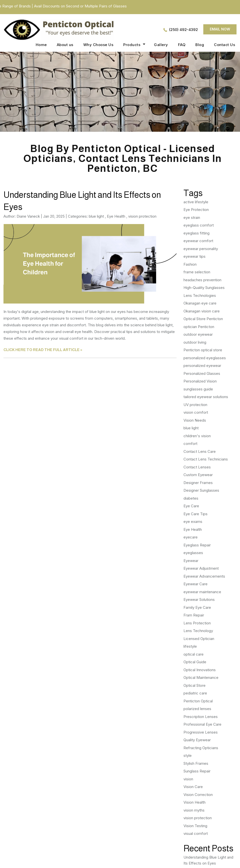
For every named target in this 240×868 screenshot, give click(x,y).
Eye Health (116, 216)
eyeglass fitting (196, 233)
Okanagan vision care (202, 311)
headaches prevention (202, 280)
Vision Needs (195, 420)
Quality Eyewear (197, 740)
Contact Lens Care (200, 451)
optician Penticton (199, 327)
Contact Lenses (197, 467)
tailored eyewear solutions (206, 397)
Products (132, 45)
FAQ (182, 45)
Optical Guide (195, 662)
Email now (220, 29)
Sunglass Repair (197, 771)
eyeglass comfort (199, 225)
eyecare (191, 537)
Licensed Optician (199, 639)
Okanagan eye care (200, 303)
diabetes (191, 498)
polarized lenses (197, 709)
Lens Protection (197, 623)
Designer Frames (198, 483)
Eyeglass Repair (197, 545)
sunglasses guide (198, 389)
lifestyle (190, 646)
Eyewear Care (195, 584)
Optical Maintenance (201, 677)
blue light (96, 216)
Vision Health (195, 802)
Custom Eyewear (198, 475)
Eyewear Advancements (204, 576)
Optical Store (195, 685)
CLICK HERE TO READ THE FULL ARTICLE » (43, 350)
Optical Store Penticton (203, 319)
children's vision (197, 436)
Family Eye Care (197, 607)
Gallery (161, 45)
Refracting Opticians (201, 748)
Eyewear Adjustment (201, 568)
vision (188, 779)
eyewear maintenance (202, 592)
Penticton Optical (198, 701)
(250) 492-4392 (183, 30)
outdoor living (195, 342)
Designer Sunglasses (201, 490)
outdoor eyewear (198, 334)
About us (65, 45)
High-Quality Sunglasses (204, 288)
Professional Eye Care (202, 724)
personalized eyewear (202, 366)
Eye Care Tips (195, 514)
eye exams (193, 522)
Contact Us (225, 45)
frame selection (197, 272)
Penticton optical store (203, 350)
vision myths (194, 810)
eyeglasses (193, 553)
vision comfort (196, 412)
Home (41, 45)
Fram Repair (194, 615)
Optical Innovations (200, 670)
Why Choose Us (98, 45)
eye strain (192, 217)
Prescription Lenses (201, 717)
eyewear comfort (198, 241)
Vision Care (193, 787)
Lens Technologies (200, 295)
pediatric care (195, 693)
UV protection (195, 405)
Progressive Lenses (201, 732)
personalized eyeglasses (205, 358)
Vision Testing (195, 826)
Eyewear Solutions (199, 600)
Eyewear (191, 561)
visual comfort (196, 833)
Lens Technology (198, 631)
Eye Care (191, 506)
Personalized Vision (200, 381)
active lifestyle (196, 202)
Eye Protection (196, 210)
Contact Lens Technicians (206, 459)
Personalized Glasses (202, 373)
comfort (190, 444)
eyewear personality (201, 249)
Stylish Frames (196, 763)
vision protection (142, 216)
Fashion (190, 264)
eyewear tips (195, 256)
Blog (200, 45)
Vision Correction (198, 795)
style (188, 755)
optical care (194, 654)
